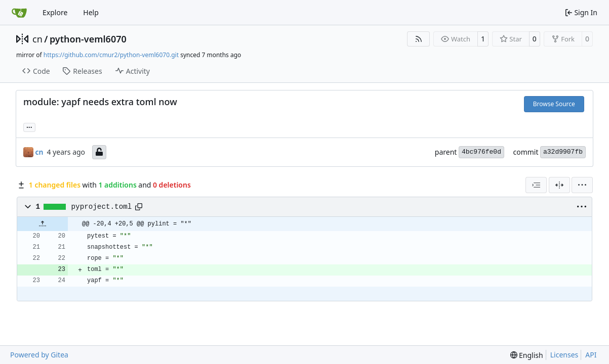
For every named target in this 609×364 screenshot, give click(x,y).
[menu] (582, 185)
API (591, 355)
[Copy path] (139, 207)
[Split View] (559, 185)
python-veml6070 (88, 39)
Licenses (564, 355)
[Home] (19, 13)
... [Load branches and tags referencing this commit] (29, 126)
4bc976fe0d (481, 152)
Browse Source (554, 104)
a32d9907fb (563, 152)
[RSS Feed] (419, 39)
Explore (55, 12)
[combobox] (536, 185)
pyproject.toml (102, 207)
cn (37, 39)
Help (91, 12)
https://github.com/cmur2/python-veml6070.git (111, 55)
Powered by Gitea (39, 355)
